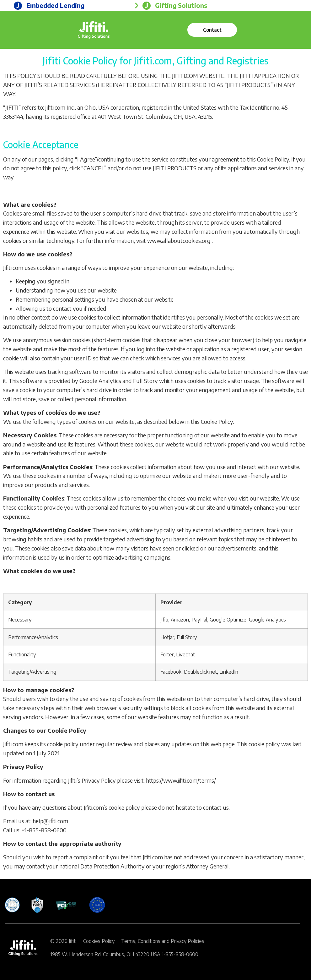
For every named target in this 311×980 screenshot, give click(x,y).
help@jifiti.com (50, 821)
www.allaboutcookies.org (179, 241)
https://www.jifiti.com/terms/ (181, 780)
